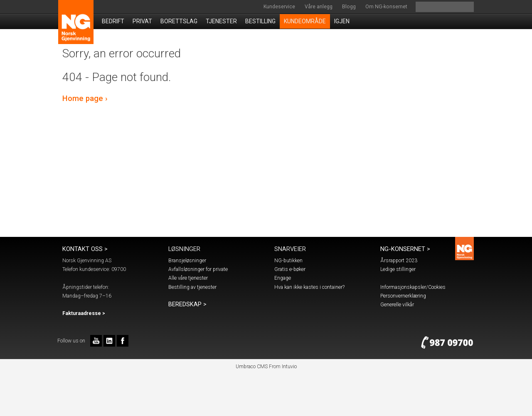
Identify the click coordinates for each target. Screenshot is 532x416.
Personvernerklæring (403, 296)
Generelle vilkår (397, 305)
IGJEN (342, 21)
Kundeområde (305, 21)
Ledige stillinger (398, 269)
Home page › (85, 98)
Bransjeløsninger (187, 261)
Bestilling (260, 21)
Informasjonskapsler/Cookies (413, 287)
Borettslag (179, 21)
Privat (142, 21)
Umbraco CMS (252, 367)
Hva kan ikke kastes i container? (309, 287)
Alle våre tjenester (188, 278)
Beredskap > (187, 304)
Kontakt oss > (85, 249)
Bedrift (113, 21)
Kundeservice (279, 7)
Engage (283, 278)
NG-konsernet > (405, 249)
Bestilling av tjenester (192, 287)
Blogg (349, 7)
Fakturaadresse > (84, 313)
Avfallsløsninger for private (198, 269)
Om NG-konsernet (386, 7)
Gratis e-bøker (290, 269)
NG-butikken (288, 261)
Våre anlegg (319, 7)
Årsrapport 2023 (399, 261)
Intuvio (289, 367)
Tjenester (221, 21)
